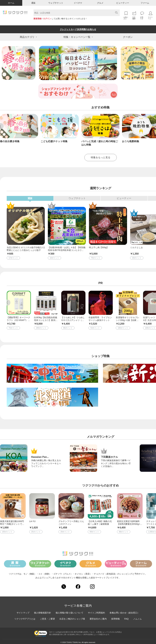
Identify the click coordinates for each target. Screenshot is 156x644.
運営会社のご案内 (98, 617)
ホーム (11, 3)
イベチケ (78, 3)
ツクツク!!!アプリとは (25, 617)
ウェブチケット (56, 3)
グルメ (100, 3)
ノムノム (137, 617)
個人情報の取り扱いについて (69, 611)
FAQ (126, 617)
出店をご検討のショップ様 (72, 617)
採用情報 (115, 617)
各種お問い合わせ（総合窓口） (124, 611)
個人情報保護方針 (43, 611)
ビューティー (123, 3)
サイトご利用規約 (96, 611)
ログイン (47, 19)
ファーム (145, 3)
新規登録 (37, 19)
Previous (7, 301)
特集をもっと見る (101, 156)
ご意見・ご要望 (47, 617)
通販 (33, 3)
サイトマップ (23, 611)
